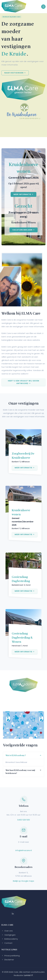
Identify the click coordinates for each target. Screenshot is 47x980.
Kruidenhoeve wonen (23, 168)
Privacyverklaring (11, 956)
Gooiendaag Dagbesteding (21, 579)
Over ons (7, 931)
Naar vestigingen (15, 73)
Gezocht (23, 206)
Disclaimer (8, 960)
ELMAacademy (10, 939)
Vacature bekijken (24, 230)
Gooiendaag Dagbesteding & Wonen (22, 638)
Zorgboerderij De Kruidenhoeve (23, 456)
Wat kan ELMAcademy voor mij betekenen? (20, 772)
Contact (7, 943)
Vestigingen (9, 935)
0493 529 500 (24, 820)
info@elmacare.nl (24, 850)
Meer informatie (23, 194)
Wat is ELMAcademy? (16, 755)
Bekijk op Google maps (23, 881)
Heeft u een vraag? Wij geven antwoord (23, 382)
